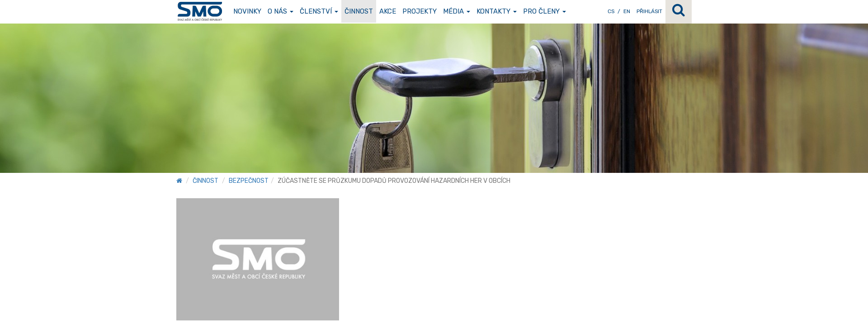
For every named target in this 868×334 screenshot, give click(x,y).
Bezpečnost (249, 181)
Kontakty (497, 11)
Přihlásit (649, 11)
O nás (281, 11)
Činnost (359, 11)
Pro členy (545, 11)
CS (611, 11)
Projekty (420, 11)
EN (627, 11)
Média (457, 11)
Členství (319, 11)
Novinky (247, 11)
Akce (388, 11)
